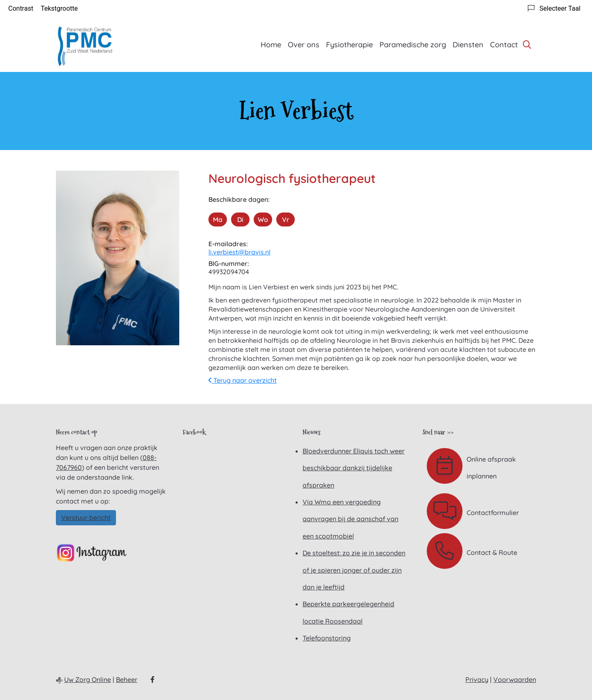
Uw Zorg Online (88, 679)
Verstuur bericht (86, 517)
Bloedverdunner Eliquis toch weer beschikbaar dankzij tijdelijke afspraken (354, 468)
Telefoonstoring (327, 638)
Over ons (304, 45)
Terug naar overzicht (243, 380)
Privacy (477, 679)
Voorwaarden (515, 679)
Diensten (468, 45)
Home (271, 45)
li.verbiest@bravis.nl (239, 252)
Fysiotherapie (349, 45)
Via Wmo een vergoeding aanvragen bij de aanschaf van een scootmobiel (350, 519)
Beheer (127, 679)
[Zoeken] (527, 44)
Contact (504, 45)
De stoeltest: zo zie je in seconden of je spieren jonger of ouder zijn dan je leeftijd (354, 570)
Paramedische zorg (413, 45)
